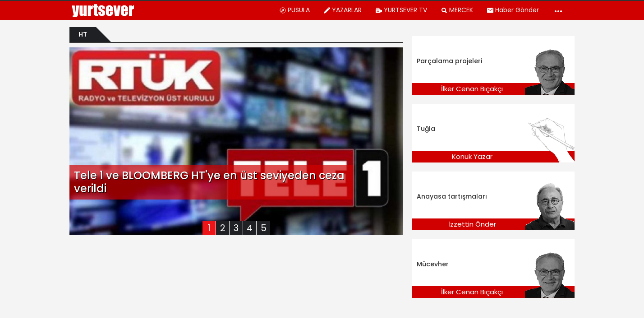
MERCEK (457, 10)
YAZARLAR (343, 10)
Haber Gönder (513, 10)
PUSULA (294, 10)
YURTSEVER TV (401, 10)
